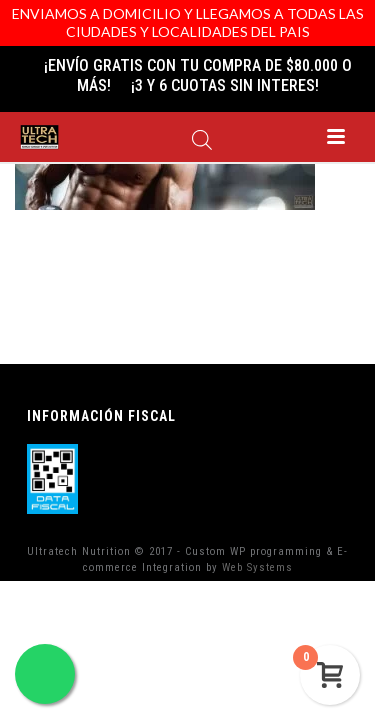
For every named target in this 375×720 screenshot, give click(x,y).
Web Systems (257, 567)
